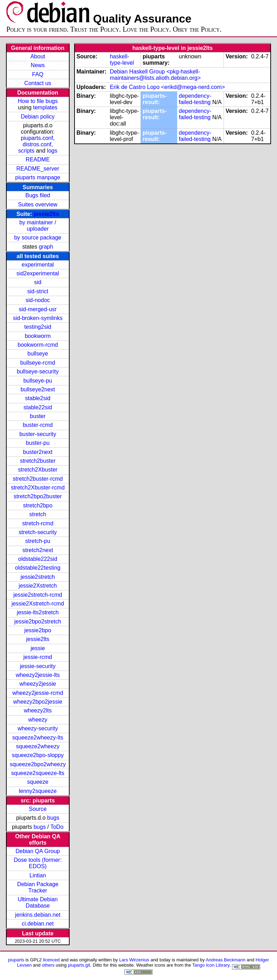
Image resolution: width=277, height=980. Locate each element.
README (38, 159)
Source (38, 809)
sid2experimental (38, 273)
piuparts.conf (37, 138)
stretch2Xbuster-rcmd (38, 488)
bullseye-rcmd (38, 363)
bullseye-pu (38, 381)
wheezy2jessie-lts (38, 675)
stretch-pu (38, 541)
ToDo (57, 827)
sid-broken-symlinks (38, 318)
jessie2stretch (38, 577)
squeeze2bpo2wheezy (38, 764)
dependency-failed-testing (195, 99)
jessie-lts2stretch (38, 612)
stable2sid (38, 398)
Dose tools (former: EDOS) (38, 863)
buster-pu (38, 443)
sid (38, 282)
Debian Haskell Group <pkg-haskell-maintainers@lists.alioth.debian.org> (155, 75)
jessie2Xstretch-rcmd (38, 604)
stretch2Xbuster (38, 470)
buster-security (38, 434)
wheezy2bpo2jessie (38, 702)
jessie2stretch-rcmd (38, 595)
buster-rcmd (38, 425)
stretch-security (38, 532)
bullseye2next (38, 389)
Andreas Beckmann (226, 960)
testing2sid (38, 327)
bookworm (38, 336)
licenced (51, 960)
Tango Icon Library (211, 965)
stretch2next (38, 550)
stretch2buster (38, 461)
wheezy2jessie (38, 684)
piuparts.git (79, 965)
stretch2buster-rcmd (38, 479)
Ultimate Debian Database (38, 902)
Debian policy (38, 117)
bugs (53, 818)
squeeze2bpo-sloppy (38, 755)
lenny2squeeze (38, 791)
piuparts (16, 960)
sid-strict (38, 291)
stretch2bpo (38, 505)
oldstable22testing (38, 568)
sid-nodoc (38, 300)
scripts (26, 151)
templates (45, 107)
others (48, 965)
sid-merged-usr (38, 309)
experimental (38, 265)
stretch (38, 514)
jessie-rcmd (38, 657)
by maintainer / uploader (38, 226)
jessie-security (38, 666)
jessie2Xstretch (38, 586)
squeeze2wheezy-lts (38, 738)
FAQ (38, 74)
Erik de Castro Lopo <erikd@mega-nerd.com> (167, 87)
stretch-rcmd (38, 523)
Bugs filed (38, 195)
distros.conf (37, 144)
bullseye (38, 354)
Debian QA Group (38, 851)
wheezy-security (38, 728)
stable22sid (38, 407)
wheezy (38, 720)
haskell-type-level (122, 60)
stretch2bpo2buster (38, 496)
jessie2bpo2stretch (38, 622)
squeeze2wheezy (38, 746)
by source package (38, 238)
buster (38, 416)
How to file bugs (38, 101)
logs (52, 151)
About (38, 56)
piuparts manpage (38, 177)
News (38, 65)
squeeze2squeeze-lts (38, 773)
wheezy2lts (38, 710)
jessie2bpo (38, 630)
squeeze (38, 782)
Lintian (38, 875)
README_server (38, 169)
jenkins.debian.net (38, 915)
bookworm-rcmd (38, 345)
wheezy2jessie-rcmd (38, 693)
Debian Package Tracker (38, 887)
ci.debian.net (38, 924)
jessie (38, 648)
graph (46, 247)
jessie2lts (46, 214)
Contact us (38, 83)
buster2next (38, 452)
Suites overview (38, 204)
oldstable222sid (38, 559)
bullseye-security (38, 371)
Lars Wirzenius (134, 960)
